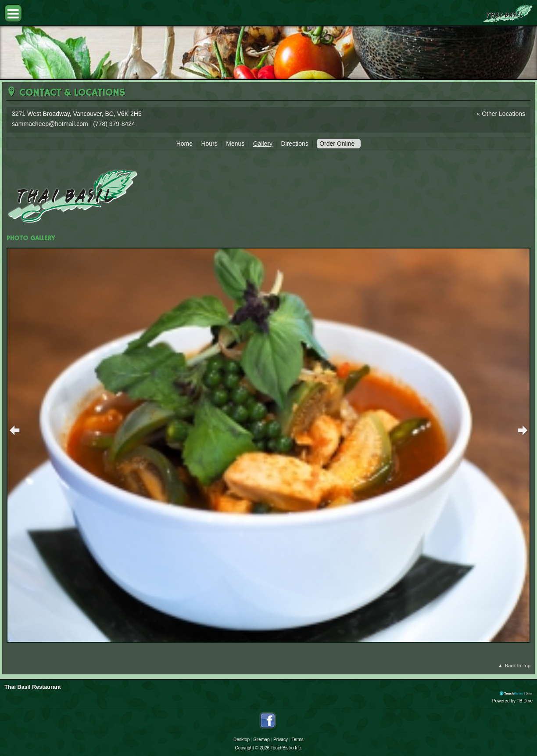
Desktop (242, 740)
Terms (297, 740)
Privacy (281, 740)
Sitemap (262, 740)
